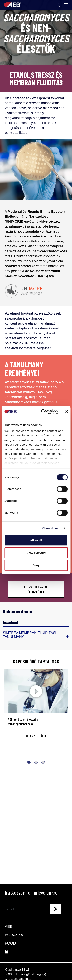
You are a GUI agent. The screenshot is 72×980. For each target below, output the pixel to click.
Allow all (36, 540)
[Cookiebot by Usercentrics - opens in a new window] (43, 412)
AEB (9, 926)
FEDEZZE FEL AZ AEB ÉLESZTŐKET (36, 589)
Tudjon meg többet (36, 736)
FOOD (10, 943)
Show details (51, 528)
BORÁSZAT (15, 935)
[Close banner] (66, 412)
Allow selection (36, 553)
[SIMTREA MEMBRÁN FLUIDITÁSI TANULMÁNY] (36, 636)
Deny (36, 565)
